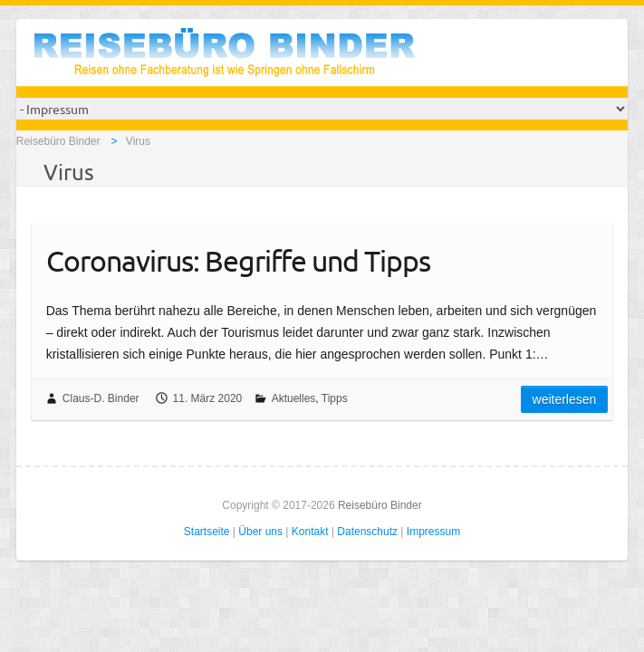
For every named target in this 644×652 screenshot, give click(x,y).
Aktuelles (294, 398)
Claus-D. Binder (101, 398)
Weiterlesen (565, 399)
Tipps (335, 398)
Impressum (433, 532)
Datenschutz (367, 532)
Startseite (207, 532)
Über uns (260, 532)
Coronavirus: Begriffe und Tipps (238, 260)
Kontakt (310, 532)
